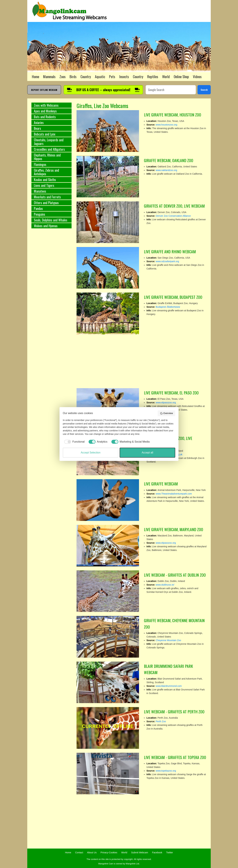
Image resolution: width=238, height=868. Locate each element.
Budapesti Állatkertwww (168, 307)
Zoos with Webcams (46, 105)
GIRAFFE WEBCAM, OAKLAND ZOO (169, 160)
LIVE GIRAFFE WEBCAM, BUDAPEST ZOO (173, 297)
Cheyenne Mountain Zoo (168, 640)
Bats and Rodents (45, 117)
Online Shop (181, 77)
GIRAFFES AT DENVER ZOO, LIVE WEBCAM (174, 206)
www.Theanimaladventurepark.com (174, 494)
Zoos (63, 77)
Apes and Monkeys (45, 111)
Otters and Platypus (46, 203)
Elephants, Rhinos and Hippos (47, 157)
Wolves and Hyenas (46, 226)
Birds (73, 77)
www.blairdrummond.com (169, 686)
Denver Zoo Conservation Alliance (173, 216)
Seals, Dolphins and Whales (51, 220)
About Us (92, 852)
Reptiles (153, 77)
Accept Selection (90, 453)
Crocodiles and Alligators (49, 149)
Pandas (38, 208)
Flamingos (40, 164)
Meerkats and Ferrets (47, 197)
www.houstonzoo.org (166, 125)
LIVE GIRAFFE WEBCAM (161, 484)
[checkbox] (74, 442)
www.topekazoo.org (166, 771)
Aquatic (100, 77)
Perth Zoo (161, 721)
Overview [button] (166, 413)
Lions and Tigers (44, 185)
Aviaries (39, 123)
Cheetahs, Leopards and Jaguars (49, 142)
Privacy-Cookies (109, 852)
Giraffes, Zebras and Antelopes (46, 172)
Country (86, 77)
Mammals (49, 77)
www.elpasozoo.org (166, 403)
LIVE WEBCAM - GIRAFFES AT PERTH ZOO (174, 712)
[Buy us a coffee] (103, 90)
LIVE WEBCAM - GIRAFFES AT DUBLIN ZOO (175, 575)
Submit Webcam (140, 852)
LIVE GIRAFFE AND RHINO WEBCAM (170, 251)
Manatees (40, 191)
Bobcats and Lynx (45, 134)
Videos (197, 77)
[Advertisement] (51, 286)
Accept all (147, 453)
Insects (124, 77)
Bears (37, 128)
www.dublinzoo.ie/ (165, 585)
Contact (79, 852)
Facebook (157, 852)
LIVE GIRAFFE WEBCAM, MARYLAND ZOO (174, 529)
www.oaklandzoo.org (166, 170)
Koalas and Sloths (45, 180)
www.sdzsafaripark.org (167, 261)
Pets (112, 77)
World (166, 77)
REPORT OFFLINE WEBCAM (44, 90)
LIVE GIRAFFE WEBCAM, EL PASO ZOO (171, 393)
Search (204, 90)
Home (36, 77)
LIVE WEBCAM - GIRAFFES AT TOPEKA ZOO (175, 757)
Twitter (169, 852)
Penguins (40, 214)
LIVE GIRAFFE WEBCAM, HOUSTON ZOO (173, 115)
